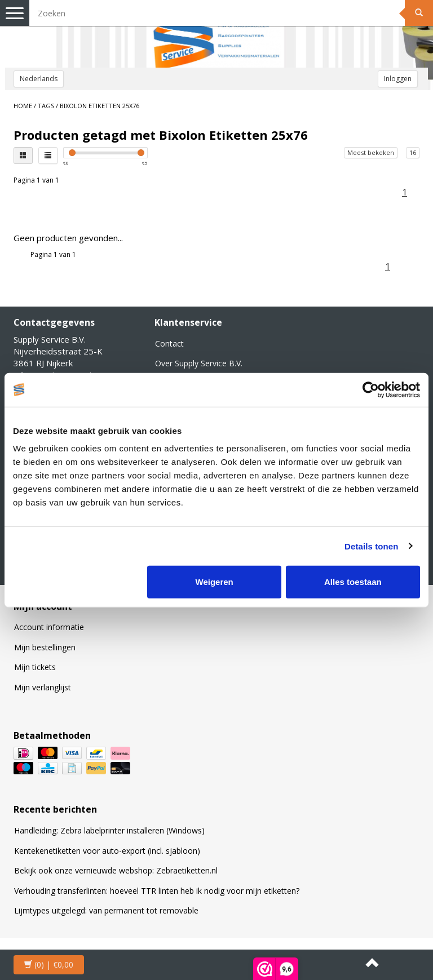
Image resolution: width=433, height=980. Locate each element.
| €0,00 (49, 965)
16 (413, 152)
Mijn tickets (35, 667)
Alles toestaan (353, 582)
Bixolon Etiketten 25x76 (100, 106)
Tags (46, 106)
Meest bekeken (371, 152)
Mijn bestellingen (45, 647)
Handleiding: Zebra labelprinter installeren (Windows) (109, 830)
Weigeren (215, 582)
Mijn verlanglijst (43, 687)
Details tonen (371, 546)
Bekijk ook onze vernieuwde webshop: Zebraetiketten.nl (116, 870)
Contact (169, 343)
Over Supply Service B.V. (199, 363)
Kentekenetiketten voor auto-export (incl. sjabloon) (107, 851)
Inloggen (398, 79)
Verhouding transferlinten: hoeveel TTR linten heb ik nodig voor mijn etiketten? (157, 891)
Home (23, 106)
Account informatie (49, 627)
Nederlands (39, 79)
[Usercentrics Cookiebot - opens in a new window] (371, 389)
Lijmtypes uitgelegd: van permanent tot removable (106, 910)
